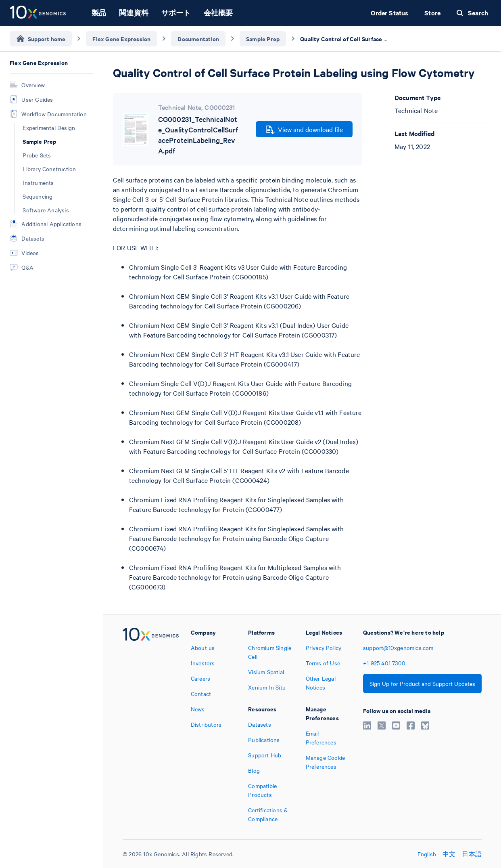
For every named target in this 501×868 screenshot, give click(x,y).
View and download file (304, 130)
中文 (449, 854)
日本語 (472, 854)
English (427, 854)
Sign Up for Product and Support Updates (422, 683)
